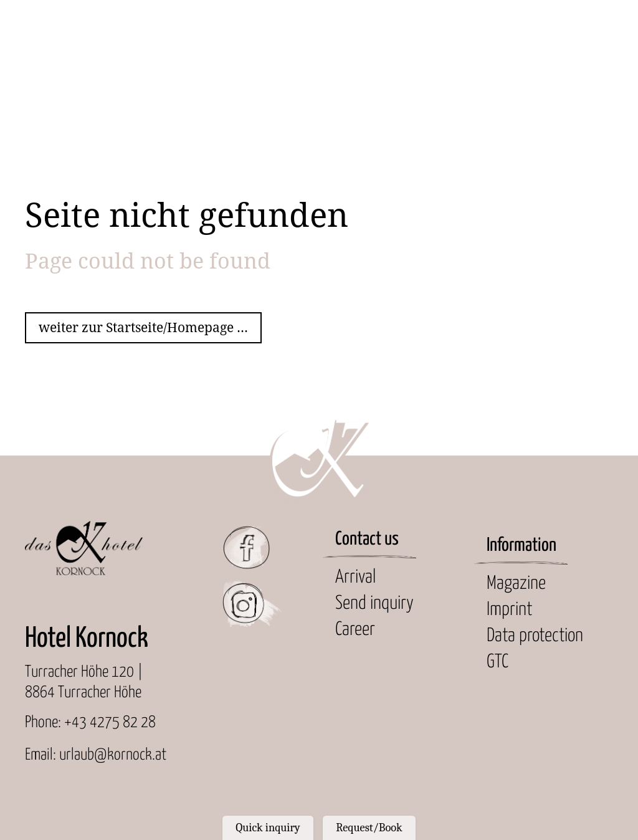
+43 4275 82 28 (110, 723)
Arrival (355, 577)
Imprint (509, 610)
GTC (498, 662)
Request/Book (369, 828)
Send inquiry (374, 604)
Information (521, 546)
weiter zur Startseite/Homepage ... (143, 327)
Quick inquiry (268, 828)
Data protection (535, 636)
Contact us (367, 539)
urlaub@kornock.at (113, 755)
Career (355, 630)
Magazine (516, 584)
